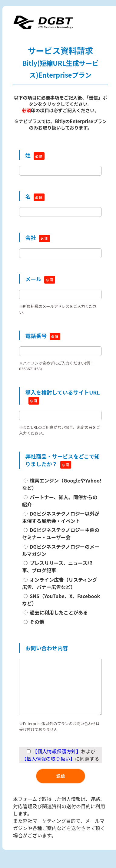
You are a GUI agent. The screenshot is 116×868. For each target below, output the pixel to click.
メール (33, 279)
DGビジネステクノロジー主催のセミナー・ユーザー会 (61, 533)
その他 (37, 622)
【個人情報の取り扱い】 (48, 771)
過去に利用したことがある (59, 612)
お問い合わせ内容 (47, 648)
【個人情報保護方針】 (57, 763)
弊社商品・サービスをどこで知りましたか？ (63, 460)
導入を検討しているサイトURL (63, 392)
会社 (31, 238)
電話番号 (36, 336)
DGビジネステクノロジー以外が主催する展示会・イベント (61, 517)
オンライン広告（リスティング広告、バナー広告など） (60, 583)
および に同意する (60, 767)
